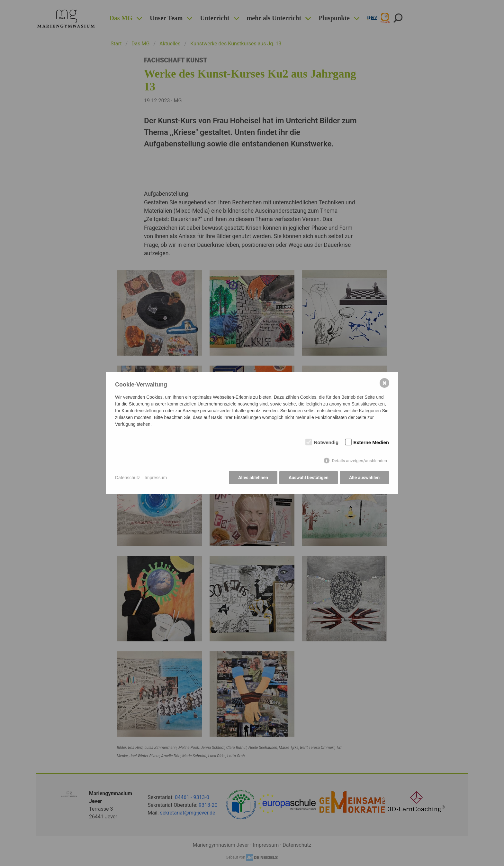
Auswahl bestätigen (308, 478)
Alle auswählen (364, 478)
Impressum (156, 478)
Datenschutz (128, 478)
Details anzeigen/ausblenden (359, 461)
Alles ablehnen (252, 478)
